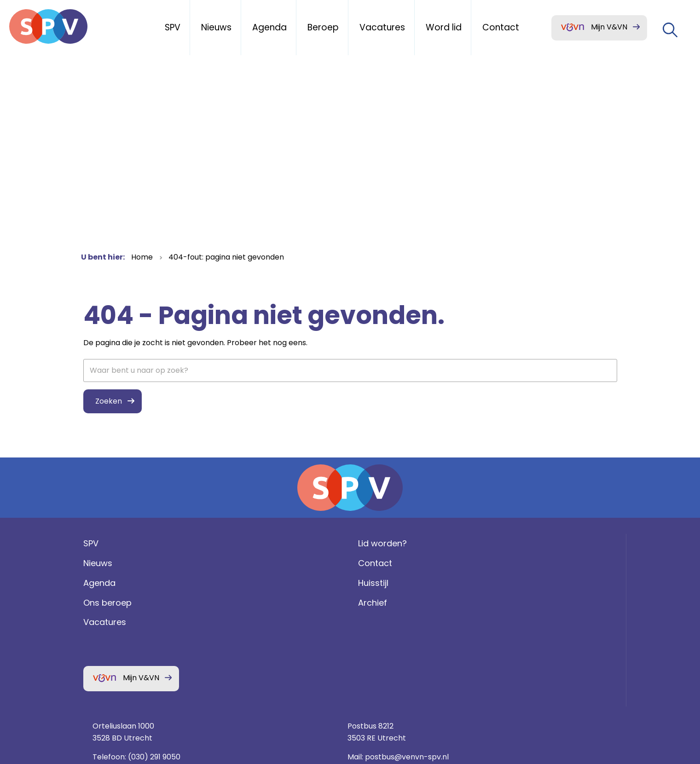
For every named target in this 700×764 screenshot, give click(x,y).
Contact (237, 585)
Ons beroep (105, 624)
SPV (89, 565)
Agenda (97, 605)
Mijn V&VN (609, 27)
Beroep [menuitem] (323, 27)
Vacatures (102, 644)
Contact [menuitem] (501, 27)
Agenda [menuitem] (269, 27)
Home (142, 257)
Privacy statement (527, 649)
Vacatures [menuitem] (382, 27)
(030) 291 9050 (444, 604)
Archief (234, 624)
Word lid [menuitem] (444, 27)
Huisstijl (235, 605)
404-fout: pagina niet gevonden (226, 257)
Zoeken (106, 401)
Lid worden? (244, 565)
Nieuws (95, 585)
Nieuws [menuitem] (216, 27)
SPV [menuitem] (173, 27)
